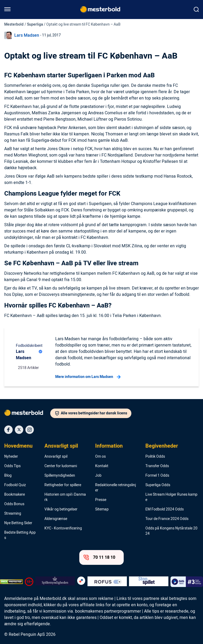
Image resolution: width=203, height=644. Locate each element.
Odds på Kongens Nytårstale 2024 (171, 531)
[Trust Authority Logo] (55, 582)
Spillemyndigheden (60, 476)
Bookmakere (15, 495)
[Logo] (27, 414)
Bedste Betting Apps (20, 535)
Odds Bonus (14, 504)
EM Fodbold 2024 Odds (165, 509)
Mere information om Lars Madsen (88, 377)
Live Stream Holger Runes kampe (171, 497)
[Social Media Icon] (8, 430)
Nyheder (11, 457)
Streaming (13, 514)
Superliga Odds (158, 485)
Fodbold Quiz (15, 485)
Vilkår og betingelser (61, 509)
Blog (8, 476)
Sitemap (102, 509)
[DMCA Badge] (11, 582)
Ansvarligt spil (61, 446)
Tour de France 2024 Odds (167, 519)
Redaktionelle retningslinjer (116, 488)
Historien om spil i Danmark (65, 497)
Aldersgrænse (56, 519)
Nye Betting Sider (18, 523)
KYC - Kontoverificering (63, 528)
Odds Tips (12, 466)
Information (109, 446)
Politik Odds (155, 457)
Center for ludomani (61, 466)
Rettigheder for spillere (63, 485)
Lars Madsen (27, 35)
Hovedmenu (18, 446)
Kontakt (102, 466)
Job (98, 476)
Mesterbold (14, 24)
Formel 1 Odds (157, 476)
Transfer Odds (157, 466)
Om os (100, 457)
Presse (101, 500)
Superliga (35, 24)
